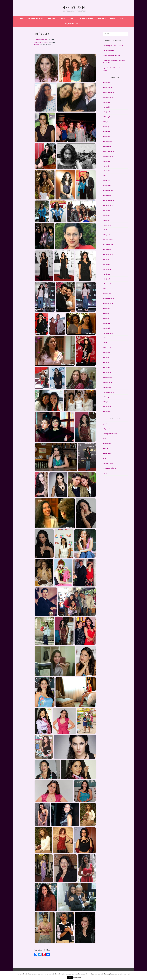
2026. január (107, 83)
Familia (105, 458)
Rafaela (36, 45)
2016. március (107, 407)
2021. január (107, 279)
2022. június (106, 215)
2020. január (107, 328)
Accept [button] (70, 977)
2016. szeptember (108, 392)
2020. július (106, 308)
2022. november (108, 191)
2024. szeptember (108, 117)
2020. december (108, 284)
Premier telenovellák (35, 19)
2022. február (107, 230)
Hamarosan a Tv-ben (86, 19)
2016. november (108, 382)
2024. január (107, 137)
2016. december (108, 377)
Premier (105, 473)
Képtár (72, 19)
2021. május (106, 259)
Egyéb (105, 439)
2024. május (106, 127)
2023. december (108, 141)
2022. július (106, 210)
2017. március (107, 372)
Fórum (113, 19)
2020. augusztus (108, 304)
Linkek (121, 19)
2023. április (106, 171)
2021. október (107, 249)
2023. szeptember (108, 151)
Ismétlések (51, 19)
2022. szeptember (108, 200)
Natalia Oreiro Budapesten (111, 56)
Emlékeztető (107, 444)
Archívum (62, 19)
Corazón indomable (41, 40)
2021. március (107, 269)
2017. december (108, 348)
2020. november (108, 289)
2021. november (108, 245)
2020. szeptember (108, 299)
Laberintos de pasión (41, 42)
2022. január (107, 235)
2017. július (106, 353)
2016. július (106, 402)
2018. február (107, 343)
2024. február (107, 132)
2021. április (106, 264)
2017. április (106, 367)
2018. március (107, 338)
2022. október (107, 195)
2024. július (106, 122)
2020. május (106, 318)
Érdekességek (107, 453)
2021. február (107, 274)
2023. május (106, 166)
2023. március (107, 176)
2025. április (106, 107)
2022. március (107, 225)
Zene (104, 478)
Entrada (105, 448)
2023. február (107, 181)
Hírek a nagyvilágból (109, 468)
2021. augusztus (108, 254)
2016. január (107, 412)
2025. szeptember (108, 92)
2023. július (106, 161)
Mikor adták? (102, 19)
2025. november (108, 87)
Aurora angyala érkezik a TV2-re (113, 46)
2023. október (107, 146)
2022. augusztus (108, 205)
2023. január (107, 186)
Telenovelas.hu (73, 7)
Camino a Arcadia (108, 51)
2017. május (106, 363)
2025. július (106, 102)
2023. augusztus (108, 156)
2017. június (106, 358)
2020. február (107, 323)
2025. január (107, 112)
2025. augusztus (108, 97)
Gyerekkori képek (108, 463)
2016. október (107, 387)
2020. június (106, 313)
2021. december (108, 240)
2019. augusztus (108, 333)
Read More (77, 977)
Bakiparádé (106, 429)
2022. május (106, 220)
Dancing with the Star (110, 434)
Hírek (22, 19)
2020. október (107, 294)
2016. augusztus (108, 397)
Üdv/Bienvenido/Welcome (73, 24)
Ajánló (105, 424)
